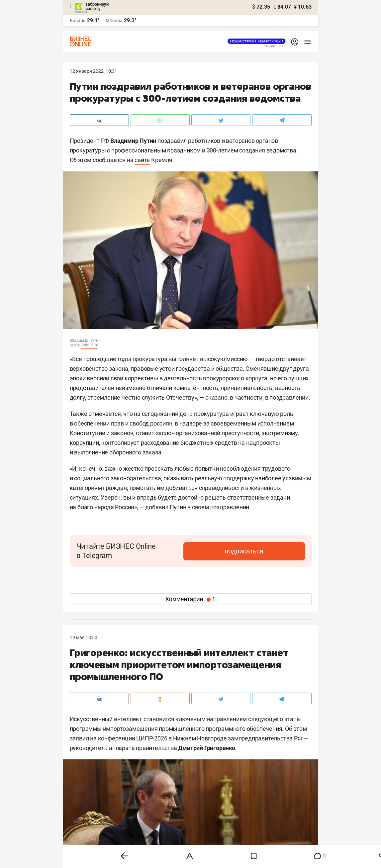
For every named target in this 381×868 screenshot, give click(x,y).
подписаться (277, 551)
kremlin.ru (89, 345)
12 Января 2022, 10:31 (94, 71)
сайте (142, 160)
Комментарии (190, 599)
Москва (114, 21)
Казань (78, 21)
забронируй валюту (97, 6)
